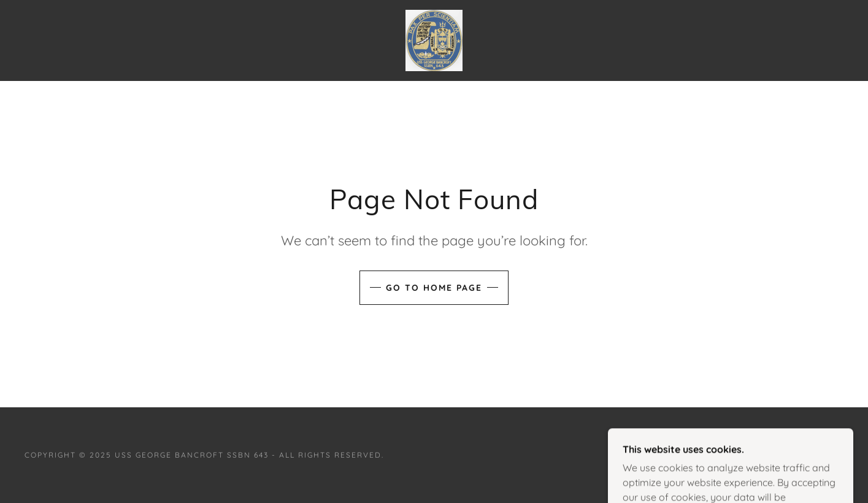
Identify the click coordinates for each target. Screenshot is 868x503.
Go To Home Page (434, 288)
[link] (434, 39)
